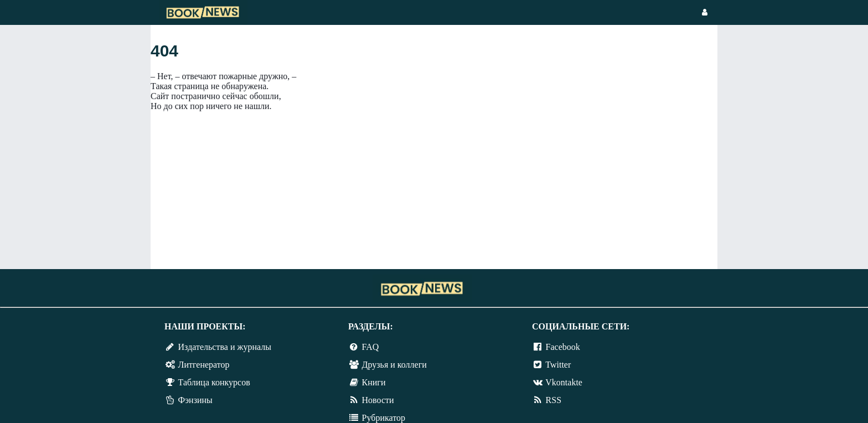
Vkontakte (564, 382)
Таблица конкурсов (214, 382)
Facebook (563, 347)
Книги (374, 382)
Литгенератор (204, 365)
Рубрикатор (384, 418)
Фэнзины (195, 400)
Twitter (558, 365)
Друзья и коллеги (394, 365)
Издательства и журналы (225, 347)
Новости (378, 400)
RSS (554, 400)
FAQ (371, 347)
